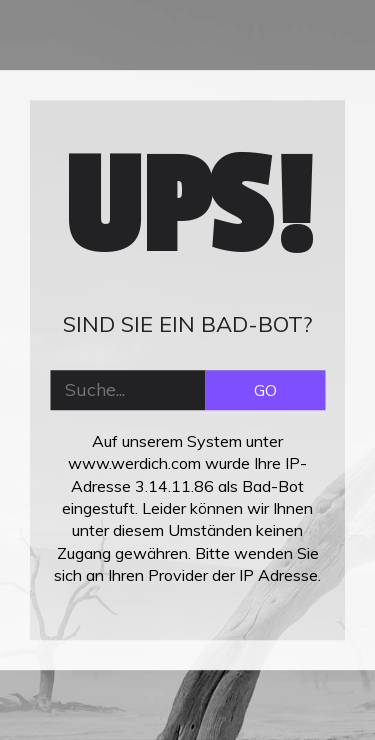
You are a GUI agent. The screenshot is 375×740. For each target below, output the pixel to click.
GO (265, 390)
